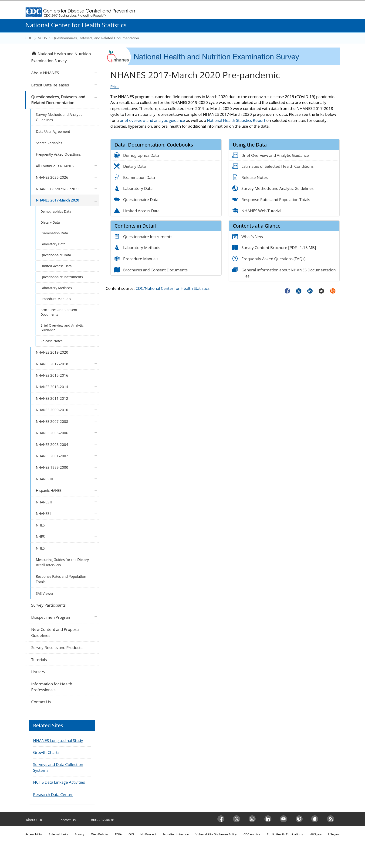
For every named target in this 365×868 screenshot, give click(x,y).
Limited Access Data (56, 266)
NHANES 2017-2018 (52, 364)
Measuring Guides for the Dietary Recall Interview (62, 562)
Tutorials (39, 660)
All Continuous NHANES (55, 166)
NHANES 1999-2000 (52, 467)
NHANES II (44, 502)
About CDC (34, 820)
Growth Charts (46, 752)
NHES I (41, 548)
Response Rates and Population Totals (61, 579)
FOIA (118, 834)
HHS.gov (316, 834)
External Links (58, 834)
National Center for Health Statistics (76, 25)
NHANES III (44, 479)
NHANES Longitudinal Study (58, 740)
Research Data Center (53, 795)
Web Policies (100, 834)
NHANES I (44, 513)
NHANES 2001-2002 (52, 456)
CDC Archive (252, 834)
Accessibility (34, 834)
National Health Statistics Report (236, 120)
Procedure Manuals (56, 299)
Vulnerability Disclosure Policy (216, 834)
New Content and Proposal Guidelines (55, 632)
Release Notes (52, 341)
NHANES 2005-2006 (52, 433)
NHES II (42, 537)
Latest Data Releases (50, 85)
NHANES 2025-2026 (52, 177)
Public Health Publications (285, 834)
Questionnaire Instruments (62, 277)
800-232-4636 (103, 820)
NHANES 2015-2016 (52, 375)
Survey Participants (48, 605)
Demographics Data (56, 211)
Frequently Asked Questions (58, 154)
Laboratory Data (53, 244)
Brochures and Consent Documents (59, 312)
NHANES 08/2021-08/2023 (58, 189)
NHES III (42, 525)
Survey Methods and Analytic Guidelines (59, 117)
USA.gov (334, 834)
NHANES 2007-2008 (52, 421)
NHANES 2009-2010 (52, 410)
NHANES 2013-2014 (52, 387)
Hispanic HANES (49, 490)
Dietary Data (50, 222)
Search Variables (49, 143)
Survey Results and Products (57, 648)
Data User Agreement (53, 131)
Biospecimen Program (51, 617)
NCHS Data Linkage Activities (59, 782)
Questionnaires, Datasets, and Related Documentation (96, 38)
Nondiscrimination (176, 834)
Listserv (38, 672)
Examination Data (54, 233)
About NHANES (45, 73)
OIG (131, 834)
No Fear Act (148, 834)
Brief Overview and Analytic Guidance (62, 328)
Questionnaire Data (56, 255)
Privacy (79, 834)
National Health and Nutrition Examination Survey (61, 57)
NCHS (42, 38)
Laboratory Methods (56, 288)
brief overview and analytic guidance (152, 120)
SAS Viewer (45, 593)
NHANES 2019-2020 (52, 352)
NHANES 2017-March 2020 (57, 200)
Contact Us (41, 702)
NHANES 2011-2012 (52, 398)
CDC (29, 38)
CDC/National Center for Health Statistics (172, 288)
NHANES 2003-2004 (52, 444)
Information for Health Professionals (52, 687)
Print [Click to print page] (115, 87)
